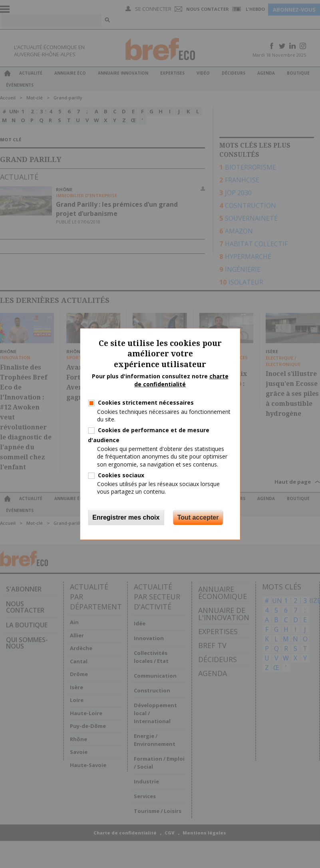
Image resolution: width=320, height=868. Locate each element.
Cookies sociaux (121, 475)
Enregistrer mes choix (126, 517)
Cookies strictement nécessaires (146, 402)
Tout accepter (198, 517)
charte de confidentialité (181, 380)
